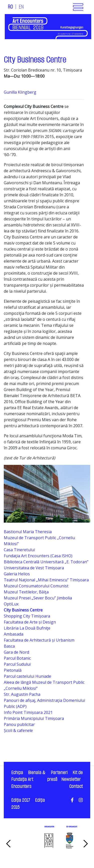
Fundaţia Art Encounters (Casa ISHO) (38, 556)
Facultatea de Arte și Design (30, 622)
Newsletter (71, 780)
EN (21, 7)
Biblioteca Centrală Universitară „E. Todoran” (46, 562)
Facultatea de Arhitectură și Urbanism (39, 640)
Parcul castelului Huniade (27, 676)
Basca (9, 646)
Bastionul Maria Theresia (28, 532)
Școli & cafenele (18, 730)
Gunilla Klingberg (20, 92)
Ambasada (14, 634)
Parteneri (59, 773)
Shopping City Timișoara (27, 616)
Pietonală (13, 670)
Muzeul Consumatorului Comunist (36, 586)
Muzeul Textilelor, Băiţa (26, 592)
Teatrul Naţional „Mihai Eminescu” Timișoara (46, 580)
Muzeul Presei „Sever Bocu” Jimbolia (38, 598)
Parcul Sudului (17, 664)
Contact (76, 787)
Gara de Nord (16, 652)
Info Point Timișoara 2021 (28, 712)
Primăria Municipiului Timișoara (34, 718)
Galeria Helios (17, 574)
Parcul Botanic (17, 658)
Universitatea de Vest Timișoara (34, 568)
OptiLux (11, 604)
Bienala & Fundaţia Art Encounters (28, 780)
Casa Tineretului (19, 550)
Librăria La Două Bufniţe (27, 628)
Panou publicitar (19, 724)
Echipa (17, 773)
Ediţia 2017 (21, 800)
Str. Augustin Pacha (22, 694)
